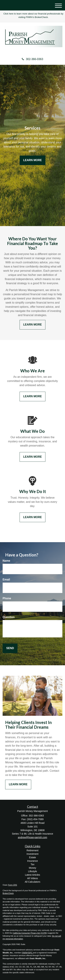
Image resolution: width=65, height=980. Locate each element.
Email (6, 580)
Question (9, 617)
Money (32, 868)
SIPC (31, 953)
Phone (7, 598)
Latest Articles (32, 875)
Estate (33, 857)
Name (6, 561)
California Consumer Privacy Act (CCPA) (30, 933)
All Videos (32, 878)
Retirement (32, 850)
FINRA (25, 953)
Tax (33, 864)
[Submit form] (10, 648)
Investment (32, 854)
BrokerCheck (8, 893)
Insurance (32, 861)
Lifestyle (32, 871)
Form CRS (12, 885)
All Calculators (32, 882)
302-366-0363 (32, 59)
